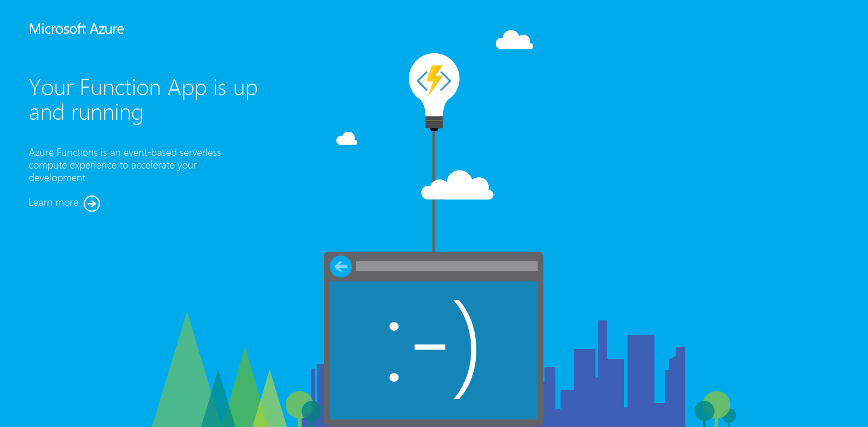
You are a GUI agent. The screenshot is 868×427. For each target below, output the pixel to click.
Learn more (64, 204)
